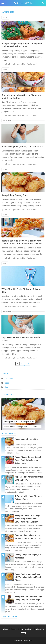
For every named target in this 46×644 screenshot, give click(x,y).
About (6, 629)
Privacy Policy (25, 629)
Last (27, 364)
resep (5, 18)
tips (5, 263)
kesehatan (7, 121)
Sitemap (23, 633)
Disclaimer (38, 629)
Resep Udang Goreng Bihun (15, 195)
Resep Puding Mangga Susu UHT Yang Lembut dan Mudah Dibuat (28, 577)
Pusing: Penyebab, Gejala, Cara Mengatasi (22, 147)
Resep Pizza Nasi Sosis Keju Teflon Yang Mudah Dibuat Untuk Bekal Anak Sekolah (27, 519)
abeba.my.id (23, 3)
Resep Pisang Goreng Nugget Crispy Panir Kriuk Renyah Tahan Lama (28, 460)
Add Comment (32, 64)
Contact (14, 629)
